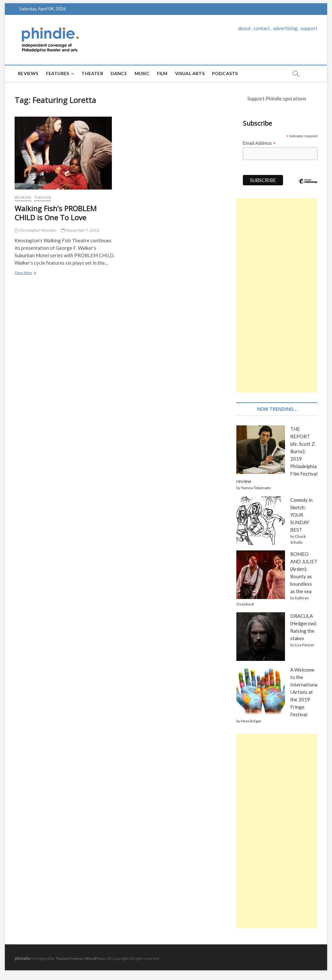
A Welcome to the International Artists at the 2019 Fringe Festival (304, 692)
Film (162, 73)
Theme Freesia (69, 958)
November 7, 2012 (80, 230)
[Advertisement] (277, 295)
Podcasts (225, 73)
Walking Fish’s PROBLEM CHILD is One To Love (56, 213)
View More (25, 273)
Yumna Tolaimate (256, 488)
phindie (23, 958)
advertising (285, 28)
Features (58, 73)
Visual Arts (190, 73)
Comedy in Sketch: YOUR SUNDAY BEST (301, 515)
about (244, 28)
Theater (92, 73)
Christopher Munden (36, 230)
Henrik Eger (251, 721)
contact (262, 28)
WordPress (95, 958)
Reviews (28, 73)
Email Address (259, 143)
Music (142, 73)
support (309, 28)
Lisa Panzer (305, 645)
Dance (119, 73)
